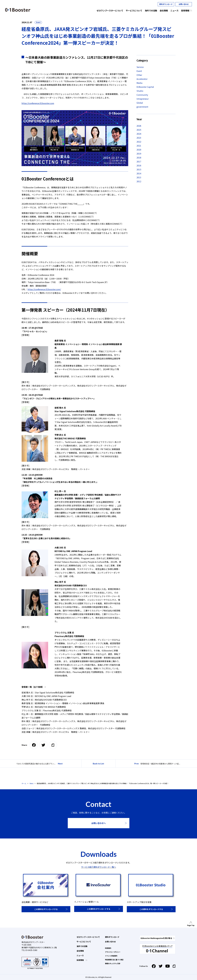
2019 (139, 154)
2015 (139, 169)
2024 (139, 134)
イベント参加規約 (111, 956)
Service (140, 67)
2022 (139, 142)
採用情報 (80, 960)
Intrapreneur (143, 99)
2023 (139, 138)
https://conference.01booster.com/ (44, 289)
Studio (140, 91)
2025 (139, 130)
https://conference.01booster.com (38, 103)
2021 (139, 146)
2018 (139, 158)
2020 (139, 150)
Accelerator (142, 79)
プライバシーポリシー (113, 952)
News (32, 783)
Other (139, 75)
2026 (139, 126)
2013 (139, 177)
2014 (139, 173)
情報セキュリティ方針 (113, 963)
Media (139, 83)
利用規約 (108, 948)
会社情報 (80, 951)
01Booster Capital (145, 87)
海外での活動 (82, 946)
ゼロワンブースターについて (88, 937)
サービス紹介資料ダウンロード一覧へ (99, 867)
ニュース (80, 955)
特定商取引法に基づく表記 (114, 960)
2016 (139, 165)
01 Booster (18, 10)
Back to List (98, 763)
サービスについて (84, 942)
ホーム (24, 783)
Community (142, 95)
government (142, 107)
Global (140, 103)
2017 (139, 161)
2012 (139, 181)
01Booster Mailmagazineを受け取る (158, 938)
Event (38, 22)
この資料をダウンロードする (46, 909)
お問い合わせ (184, 4)
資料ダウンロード (166, 4)
